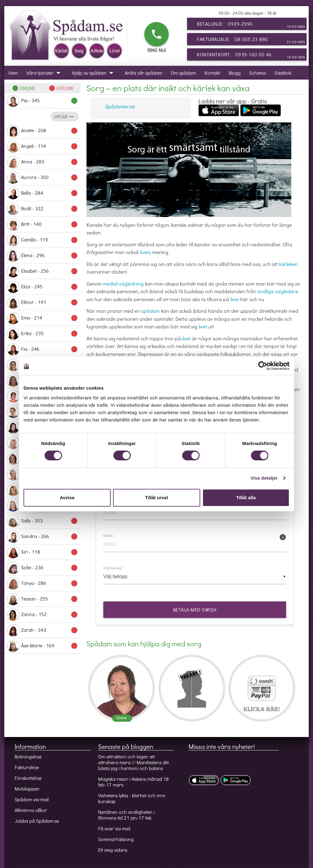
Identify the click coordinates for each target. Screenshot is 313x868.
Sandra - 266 (42, 537)
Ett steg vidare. (113, 850)
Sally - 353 (42, 521)
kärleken (288, 264)
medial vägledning (123, 284)
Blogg (235, 73)
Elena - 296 (42, 256)
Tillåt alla (246, 498)
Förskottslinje (28, 778)
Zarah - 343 (42, 630)
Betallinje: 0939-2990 (251, 25)
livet (235, 299)
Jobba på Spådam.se (37, 821)
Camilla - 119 (42, 240)
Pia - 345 (42, 101)
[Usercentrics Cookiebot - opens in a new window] (263, 366)
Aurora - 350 (42, 178)
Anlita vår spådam (144, 73)
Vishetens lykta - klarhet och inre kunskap (132, 798)
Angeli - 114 (42, 147)
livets (145, 252)
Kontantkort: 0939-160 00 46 (251, 56)
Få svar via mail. (115, 828)
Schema (258, 73)
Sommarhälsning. (116, 839)
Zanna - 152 (42, 615)
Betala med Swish (195, 610)
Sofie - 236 (42, 568)
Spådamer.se (120, 106)
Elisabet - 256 (42, 271)
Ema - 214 (42, 318)
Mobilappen (27, 789)
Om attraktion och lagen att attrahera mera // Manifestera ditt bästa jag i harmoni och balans (133, 762)
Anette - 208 (42, 131)
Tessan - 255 (42, 599)
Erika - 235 (42, 334)
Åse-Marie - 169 (42, 646)
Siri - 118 (42, 552)
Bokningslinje (28, 756)
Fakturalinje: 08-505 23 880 (251, 40)
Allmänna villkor (31, 810)
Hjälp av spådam (94, 73)
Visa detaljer (264, 478)
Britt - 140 (42, 225)
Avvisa (67, 498)
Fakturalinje (27, 767)
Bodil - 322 (42, 209)
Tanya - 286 (42, 584)
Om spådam (183, 73)
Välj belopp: (113, 568)
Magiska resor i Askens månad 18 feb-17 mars (133, 782)
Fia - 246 (42, 350)
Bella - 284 (42, 193)
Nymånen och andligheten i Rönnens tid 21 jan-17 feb (126, 815)
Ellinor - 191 (42, 303)
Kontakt (212, 73)
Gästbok (283, 73)
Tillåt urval (157, 498)
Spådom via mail (32, 799)
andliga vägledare (278, 291)
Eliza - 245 (42, 287)
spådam (151, 311)
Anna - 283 (42, 162)
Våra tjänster (45, 73)
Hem (13, 73)
